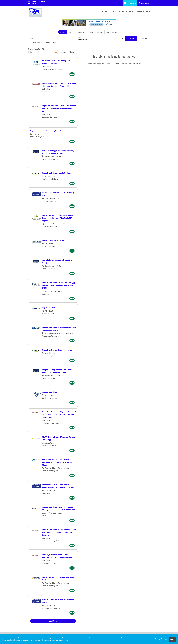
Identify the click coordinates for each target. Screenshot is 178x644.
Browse (71, 32)
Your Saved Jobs (112, 32)
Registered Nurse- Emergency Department (48, 131)
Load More (53, 621)
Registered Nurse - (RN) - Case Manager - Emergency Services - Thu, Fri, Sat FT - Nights (59, 218)
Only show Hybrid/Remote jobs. (44, 42)
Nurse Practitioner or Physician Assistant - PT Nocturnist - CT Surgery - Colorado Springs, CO (59, 414)
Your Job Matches (96, 32)
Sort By (33, 52)
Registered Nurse (49, 308)
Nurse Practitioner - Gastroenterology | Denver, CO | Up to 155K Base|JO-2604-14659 (58, 285)
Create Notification (68, 52)
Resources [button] (142, 12)
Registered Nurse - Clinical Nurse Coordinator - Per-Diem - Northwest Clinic (57, 462)
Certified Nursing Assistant (53, 240)
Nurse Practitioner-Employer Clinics (57, 350)
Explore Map (82, 32)
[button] (143, 39)
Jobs (113, 12)
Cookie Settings (161, 639)
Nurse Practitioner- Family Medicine (57, 173)
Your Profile (126, 12)
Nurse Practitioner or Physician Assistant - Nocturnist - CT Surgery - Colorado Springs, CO (59, 532)
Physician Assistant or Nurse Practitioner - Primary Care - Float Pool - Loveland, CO (59, 108)
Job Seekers (130, 3)
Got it (172, 639)
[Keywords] (53, 39)
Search (62, 32)
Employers (144, 3)
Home (104, 12)
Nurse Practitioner (50, 392)
